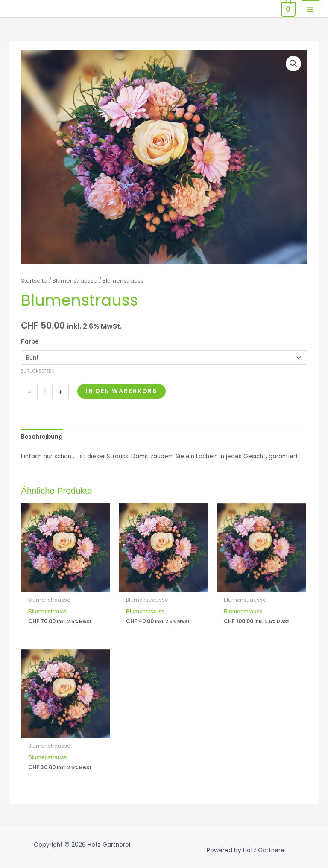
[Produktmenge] (45, 392)
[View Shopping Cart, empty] (287, 9)
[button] (293, 64)
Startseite (34, 281)
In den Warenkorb (122, 391)
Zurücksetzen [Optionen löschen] (38, 371)
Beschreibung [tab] (42, 437)
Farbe (30, 342)
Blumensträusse (75, 281)
